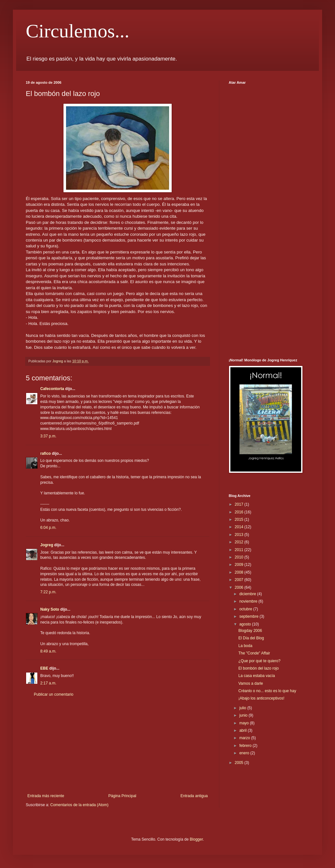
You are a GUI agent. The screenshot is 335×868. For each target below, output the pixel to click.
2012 (240, 542)
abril (244, 730)
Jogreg (47, 545)
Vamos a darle (251, 683)
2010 (240, 557)
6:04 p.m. (48, 528)
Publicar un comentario (54, 694)
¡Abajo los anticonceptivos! (261, 698)
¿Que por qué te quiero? (259, 661)
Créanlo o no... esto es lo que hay (267, 691)
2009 (240, 565)
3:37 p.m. (48, 436)
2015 (240, 520)
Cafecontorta (52, 389)
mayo (245, 723)
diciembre (248, 594)
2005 (240, 763)
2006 (240, 587)
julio (243, 708)
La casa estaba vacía (257, 676)
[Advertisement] (118, 745)
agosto (246, 624)
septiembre (249, 616)
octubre (246, 609)
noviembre (249, 601)
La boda (245, 646)
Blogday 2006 (250, 631)
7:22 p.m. (48, 592)
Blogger (196, 839)
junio (244, 715)
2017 (240, 504)
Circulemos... (78, 31)
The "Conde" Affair (254, 653)
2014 (240, 527)
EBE (44, 668)
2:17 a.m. (48, 683)
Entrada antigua (194, 796)
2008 (240, 572)
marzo (245, 738)
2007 (240, 580)
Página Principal (122, 796)
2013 (240, 535)
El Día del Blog (251, 638)
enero (245, 753)
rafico (46, 453)
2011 (240, 550)
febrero (246, 746)
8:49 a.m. (48, 651)
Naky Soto (50, 609)
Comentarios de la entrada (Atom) (79, 805)
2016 (240, 512)
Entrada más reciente (46, 796)
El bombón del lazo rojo (258, 668)
